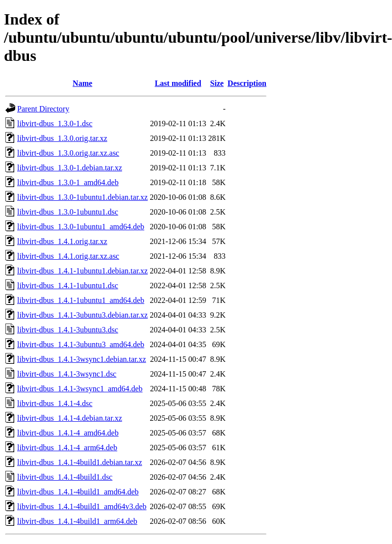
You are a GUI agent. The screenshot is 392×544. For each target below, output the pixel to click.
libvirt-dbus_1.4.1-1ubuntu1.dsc (68, 286)
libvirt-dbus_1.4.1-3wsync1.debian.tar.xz (82, 359)
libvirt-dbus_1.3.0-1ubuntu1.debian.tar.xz (82, 197)
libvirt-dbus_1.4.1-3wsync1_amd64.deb (80, 389)
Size (217, 83)
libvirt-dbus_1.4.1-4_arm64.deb (67, 448)
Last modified (178, 83)
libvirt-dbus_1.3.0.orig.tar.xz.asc (68, 153)
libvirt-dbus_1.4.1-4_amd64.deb (68, 433)
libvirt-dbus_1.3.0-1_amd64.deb (68, 182)
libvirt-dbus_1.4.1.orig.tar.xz (62, 241)
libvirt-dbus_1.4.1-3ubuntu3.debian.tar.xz (82, 315)
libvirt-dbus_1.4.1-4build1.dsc (65, 477)
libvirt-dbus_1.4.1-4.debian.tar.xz (70, 418)
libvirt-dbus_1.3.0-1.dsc (55, 123)
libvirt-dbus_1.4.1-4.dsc (55, 403)
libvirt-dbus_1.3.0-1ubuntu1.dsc (68, 212)
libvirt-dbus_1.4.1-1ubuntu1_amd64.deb (81, 300)
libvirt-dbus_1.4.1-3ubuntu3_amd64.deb (81, 344)
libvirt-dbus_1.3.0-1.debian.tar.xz (70, 168)
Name (82, 83)
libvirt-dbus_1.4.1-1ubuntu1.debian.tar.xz (82, 271)
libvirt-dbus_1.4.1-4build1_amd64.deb (78, 492)
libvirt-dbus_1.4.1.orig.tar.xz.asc (68, 256)
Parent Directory (43, 109)
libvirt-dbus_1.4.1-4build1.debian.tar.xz (80, 462)
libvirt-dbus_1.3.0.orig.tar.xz (62, 138)
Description (247, 83)
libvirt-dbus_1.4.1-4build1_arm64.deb (77, 521)
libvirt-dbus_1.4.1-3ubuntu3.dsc (68, 330)
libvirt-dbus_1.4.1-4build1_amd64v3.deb (82, 506)
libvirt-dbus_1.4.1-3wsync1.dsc (67, 374)
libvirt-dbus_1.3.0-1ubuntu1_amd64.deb (81, 227)
